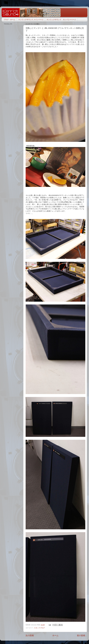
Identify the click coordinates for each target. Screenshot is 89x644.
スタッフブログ (39, 628)
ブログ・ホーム (9, 19)
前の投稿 (81, 635)
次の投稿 (30, 635)
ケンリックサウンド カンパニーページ (61, 19)
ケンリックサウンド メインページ (31, 19)
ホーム (55, 635)
